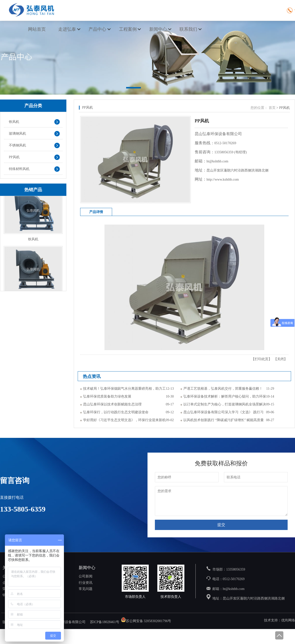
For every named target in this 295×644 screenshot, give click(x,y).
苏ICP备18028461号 (105, 622)
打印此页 (262, 359)
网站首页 (37, 29)
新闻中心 (158, 29)
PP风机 (14, 157)
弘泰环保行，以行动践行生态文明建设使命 (116, 412)
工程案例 (128, 29)
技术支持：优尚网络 (280, 620)
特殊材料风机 (19, 169)
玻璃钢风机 (17, 134)
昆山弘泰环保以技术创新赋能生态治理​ (112, 404)
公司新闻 (86, 576)
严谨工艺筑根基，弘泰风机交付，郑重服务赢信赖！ (223, 389)
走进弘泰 (67, 29)
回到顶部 (279, 635)
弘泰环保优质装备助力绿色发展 (107, 396)
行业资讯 (86, 583)
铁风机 (14, 122)
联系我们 (188, 29)
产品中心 (97, 29)
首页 (272, 108)
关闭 (280, 359)
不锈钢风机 (17, 145)
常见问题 (86, 589)
